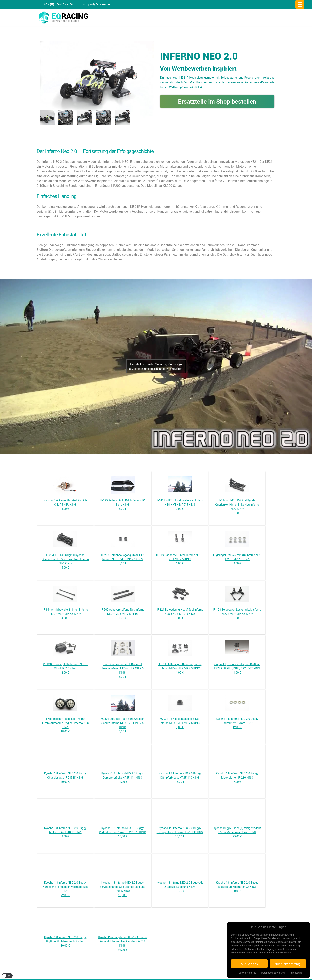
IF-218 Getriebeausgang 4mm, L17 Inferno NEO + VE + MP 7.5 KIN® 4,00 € (123, 559)
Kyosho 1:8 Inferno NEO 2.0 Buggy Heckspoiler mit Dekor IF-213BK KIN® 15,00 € (180, 832)
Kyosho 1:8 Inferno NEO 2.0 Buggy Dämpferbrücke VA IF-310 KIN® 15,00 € (180, 778)
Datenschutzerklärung (273, 973)
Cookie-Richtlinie (247, 973)
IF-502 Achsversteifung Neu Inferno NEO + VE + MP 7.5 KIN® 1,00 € (123, 614)
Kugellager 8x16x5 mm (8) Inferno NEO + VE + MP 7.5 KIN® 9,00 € (237, 559)
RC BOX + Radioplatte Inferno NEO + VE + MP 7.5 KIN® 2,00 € (65, 668)
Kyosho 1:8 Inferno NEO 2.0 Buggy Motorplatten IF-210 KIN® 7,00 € (237, 778)
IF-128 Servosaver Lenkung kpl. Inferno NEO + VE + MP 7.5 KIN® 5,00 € (237, 614)
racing (70, 16)
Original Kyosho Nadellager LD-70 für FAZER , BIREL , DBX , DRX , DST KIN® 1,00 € (237, 668)
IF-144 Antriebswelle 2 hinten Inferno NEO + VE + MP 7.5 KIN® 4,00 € (65, 614)
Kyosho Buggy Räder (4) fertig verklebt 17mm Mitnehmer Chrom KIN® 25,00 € (237, 832)
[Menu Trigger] (300, 4)
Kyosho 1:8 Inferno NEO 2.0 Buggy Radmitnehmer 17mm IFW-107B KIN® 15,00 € (123, 832)
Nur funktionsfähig (288, 964)
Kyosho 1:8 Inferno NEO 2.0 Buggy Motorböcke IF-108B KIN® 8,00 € (65, 832)
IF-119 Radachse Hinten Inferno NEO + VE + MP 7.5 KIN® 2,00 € (180, 559)
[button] (7, 976)
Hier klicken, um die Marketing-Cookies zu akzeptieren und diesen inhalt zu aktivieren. (156, 366)
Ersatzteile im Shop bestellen (217, 102)
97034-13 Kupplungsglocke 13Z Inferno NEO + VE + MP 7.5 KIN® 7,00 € (180, 723)
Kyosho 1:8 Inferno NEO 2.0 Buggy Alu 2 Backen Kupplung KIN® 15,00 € (180, 887)
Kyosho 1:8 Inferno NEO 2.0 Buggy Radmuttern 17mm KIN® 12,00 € (237, 723)
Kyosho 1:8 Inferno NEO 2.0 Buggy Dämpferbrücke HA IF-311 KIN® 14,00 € (123, 778)
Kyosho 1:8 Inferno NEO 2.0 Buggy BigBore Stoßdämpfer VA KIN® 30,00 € (237, 887)
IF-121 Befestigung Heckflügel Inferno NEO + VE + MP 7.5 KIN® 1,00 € (180, 614)
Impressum (296, 973)
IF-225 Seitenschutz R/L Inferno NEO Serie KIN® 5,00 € (123, 505)
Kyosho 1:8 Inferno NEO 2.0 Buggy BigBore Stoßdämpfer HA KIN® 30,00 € (65, 941)
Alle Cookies (249, 964)
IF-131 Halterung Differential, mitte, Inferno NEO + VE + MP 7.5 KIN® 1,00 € (180, 668)
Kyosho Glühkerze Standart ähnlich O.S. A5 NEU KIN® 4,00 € (65, 505)
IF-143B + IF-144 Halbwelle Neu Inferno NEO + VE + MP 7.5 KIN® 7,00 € (180, 505)
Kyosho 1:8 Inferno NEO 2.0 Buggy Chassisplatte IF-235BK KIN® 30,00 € (65, 778)
